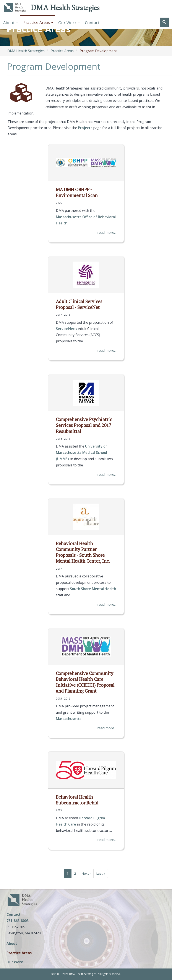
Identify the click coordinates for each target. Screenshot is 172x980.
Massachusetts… (70, 719)
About (11, 23)
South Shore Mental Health (93, 589)
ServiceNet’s (67, 329)
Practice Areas (38, 22)
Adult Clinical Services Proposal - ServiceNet (79, 304)
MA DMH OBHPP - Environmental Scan (77, 192)
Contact (92, 23)
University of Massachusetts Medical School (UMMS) (81, 453)
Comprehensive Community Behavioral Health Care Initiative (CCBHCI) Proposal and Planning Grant (85, 682)
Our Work (69, 23)
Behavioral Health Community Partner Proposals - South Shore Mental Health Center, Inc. (83, 552)
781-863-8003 (18, 921)
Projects (85, 128)
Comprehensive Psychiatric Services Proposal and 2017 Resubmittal (84, 425)
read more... (107, 232)
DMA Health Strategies (65, 7)
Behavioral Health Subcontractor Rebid (77, 800)
